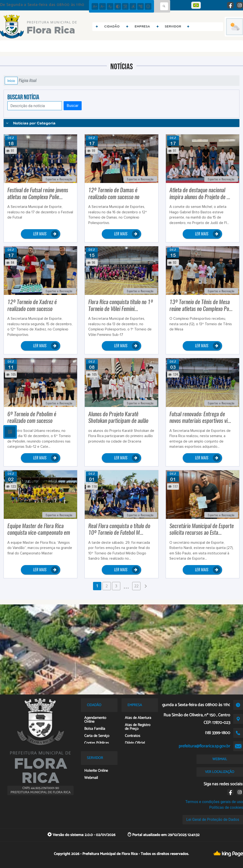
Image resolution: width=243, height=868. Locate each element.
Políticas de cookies (226, 807)
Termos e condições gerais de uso (214, 802)
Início (11, 81)
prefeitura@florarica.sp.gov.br (204, 746)
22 (136, 586)
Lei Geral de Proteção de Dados (213, 820)
